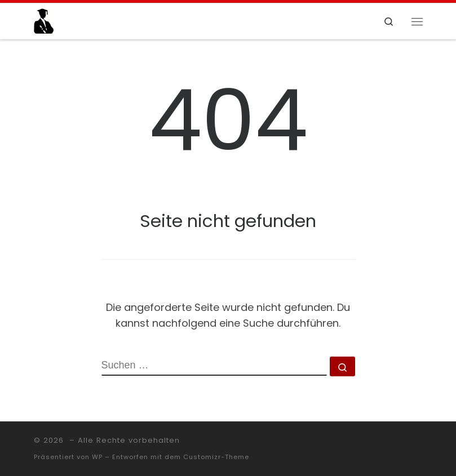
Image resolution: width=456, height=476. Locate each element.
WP (97, 457)
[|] (44, 20)
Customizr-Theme (216, 457)
